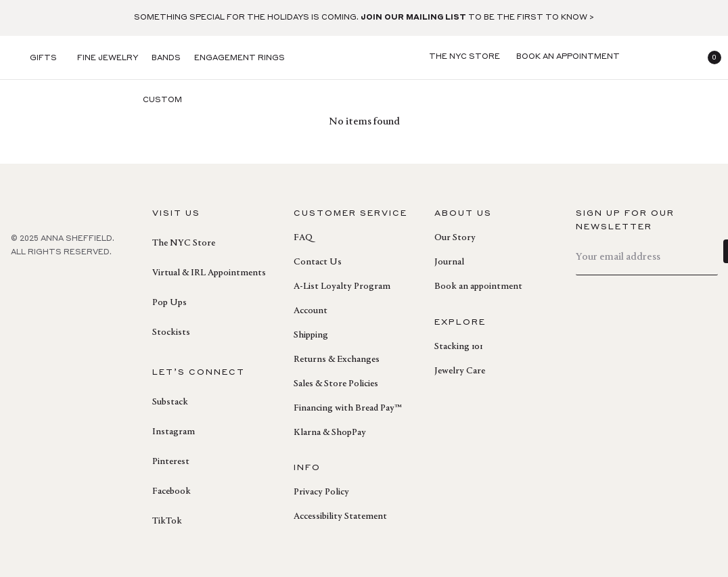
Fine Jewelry (108, 59)
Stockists (171, 333)
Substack (170, 402)
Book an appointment (478, 287)
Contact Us (318, 262)
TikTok (167, 522)
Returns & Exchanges (337, 360)
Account (311, 311)
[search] (644, 57)
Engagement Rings (240, 59)
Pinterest (171, 462)
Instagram (174, 432)
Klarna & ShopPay (330, 433)
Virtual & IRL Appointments (209, 273)
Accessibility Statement (340, 517)
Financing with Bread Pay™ (347, 409)
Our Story (455, 238)
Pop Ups (169, 303)
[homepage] (364, 58)
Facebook (172, 492)
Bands (166, 59)
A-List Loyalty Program (342, 287)
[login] (677, 57)
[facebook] (19, 282)
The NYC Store (184, 244)
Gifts (43, 59)
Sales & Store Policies (336, 384)
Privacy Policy (321, 492)
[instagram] (78, 282)
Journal (449, 262)
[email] (647, 257)
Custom (162, 100)
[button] (709, 57)
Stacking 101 (458, 347)
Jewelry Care (460, 371)
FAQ (303, 238)
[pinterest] (49, 282)
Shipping (311, 336)
